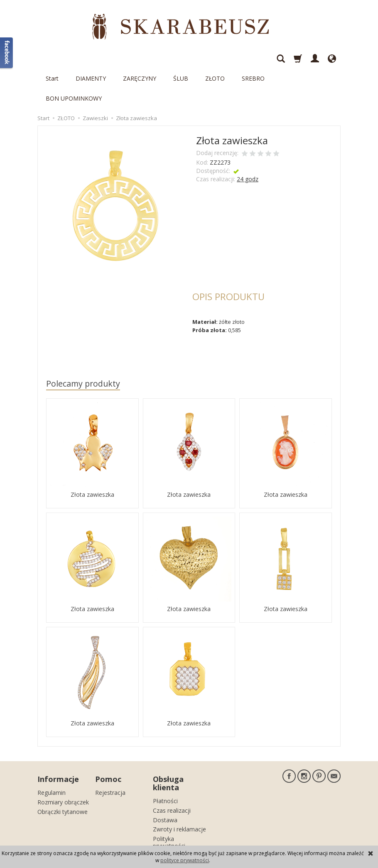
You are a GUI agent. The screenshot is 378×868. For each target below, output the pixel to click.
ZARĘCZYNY (140, 58)
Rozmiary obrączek (63, 760)
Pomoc (108, 738)
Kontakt (163, 813)
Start (52, 58)
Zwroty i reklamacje (179, 787)
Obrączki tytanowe (63, 769)
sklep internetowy (312, 837)
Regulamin (52, 751)
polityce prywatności (185, 860)
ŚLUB (181, 58)
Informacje (58, 738)
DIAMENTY (91, 58)
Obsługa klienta (168, 742)
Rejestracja (110, 751)
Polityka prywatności (169, 800)
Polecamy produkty (83, 344)
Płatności (165, 759)
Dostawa (165, 778)
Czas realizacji (172, 768)
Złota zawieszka (92, 454)
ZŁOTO (215, 58)
